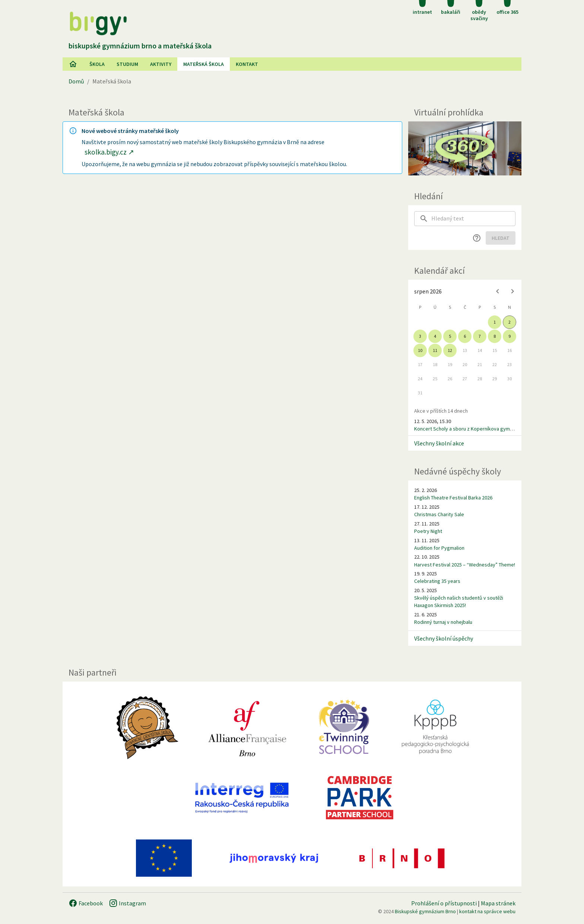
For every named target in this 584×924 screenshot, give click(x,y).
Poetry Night (428, 531)
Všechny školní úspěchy (444, 638)
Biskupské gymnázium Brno (425, 911)
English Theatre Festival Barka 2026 (453, 498)
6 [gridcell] (465, 336)
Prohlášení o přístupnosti (444, 903)
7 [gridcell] (480, 336)
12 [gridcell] (450, 350)
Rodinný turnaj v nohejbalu (443, 622)
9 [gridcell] (510, 336)
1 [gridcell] (495, 322)
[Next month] (512, 291)
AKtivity (161, 64)
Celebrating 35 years (437, 581)
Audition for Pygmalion (439, 548)
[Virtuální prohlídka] (465, 148)
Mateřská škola (204, 64)
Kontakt (247, 64)
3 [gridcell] (420, 336)
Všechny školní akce (439, 443)
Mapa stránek (498, 903)
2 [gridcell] (510, 322)
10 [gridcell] (420, 350)
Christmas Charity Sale (439, 514)
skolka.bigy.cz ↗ (109, 152)
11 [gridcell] (435, 350)
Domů (76, 81)
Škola (97, 64)
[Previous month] (498, 291)
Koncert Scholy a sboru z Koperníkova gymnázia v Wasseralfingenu (489, 429)
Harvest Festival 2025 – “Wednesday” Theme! (465, 565)
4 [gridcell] (435, 336)
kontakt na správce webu (487, 911)
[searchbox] (473, 219)
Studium (127, 64)
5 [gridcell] (450, 336)
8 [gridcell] (495, 336)
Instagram (127, 903)
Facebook (86, 903)
